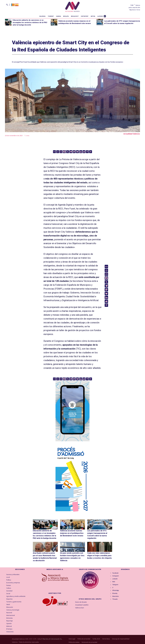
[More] (91, 152)
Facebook (116, 571)
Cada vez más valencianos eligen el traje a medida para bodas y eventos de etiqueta (100, 554)
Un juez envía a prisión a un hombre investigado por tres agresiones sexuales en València (72, 554)
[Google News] (54, 152)
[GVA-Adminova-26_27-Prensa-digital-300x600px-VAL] (72, 513)
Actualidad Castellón (82, 603)
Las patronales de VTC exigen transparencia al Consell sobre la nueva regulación (100, 533)
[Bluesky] (77, 152)
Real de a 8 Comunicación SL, (52, 637)
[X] (68, 152)
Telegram (116, 586)
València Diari (80, 605)
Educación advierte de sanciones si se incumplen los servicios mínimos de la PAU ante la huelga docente (30, 22)
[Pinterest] (87, 152)
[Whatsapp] (58, 152)
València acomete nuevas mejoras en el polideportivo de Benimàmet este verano (72, 533)
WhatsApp (116, 593)
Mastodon (116, 600)
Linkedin (116, 578)
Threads (116, 604)
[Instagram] (61, 152)
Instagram (116, 575)
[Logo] (72, 7)
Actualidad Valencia (132, 134)
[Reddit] (84, 152)
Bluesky (116, 596)
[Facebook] (64, 152)
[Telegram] (71, 152)
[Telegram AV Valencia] (72, 443)
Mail (114, 582)
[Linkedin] (81, 152)
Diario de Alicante (81, 600)
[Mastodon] (74, 152)
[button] (7, 5)
